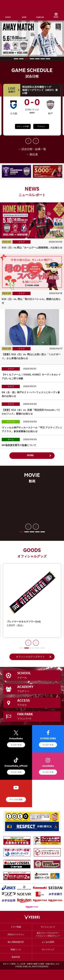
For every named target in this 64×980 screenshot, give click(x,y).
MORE (30, 456)
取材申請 (16, 957)
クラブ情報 (16, 927)
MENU (56, 17)
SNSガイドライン (16, 934)
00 (32, 103)
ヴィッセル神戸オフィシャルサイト (32, 5)
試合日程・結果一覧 (34, 149)
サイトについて (48, 927)
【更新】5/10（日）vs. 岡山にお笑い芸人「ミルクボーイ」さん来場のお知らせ (31, 356)
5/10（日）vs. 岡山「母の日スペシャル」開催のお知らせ (31, 301)
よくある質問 (48, 942)
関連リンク (16, 950)
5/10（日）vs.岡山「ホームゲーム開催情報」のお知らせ (32, 248)
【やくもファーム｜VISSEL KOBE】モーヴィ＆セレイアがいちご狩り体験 (31, 376)
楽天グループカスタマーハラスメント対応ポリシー (48, 934)
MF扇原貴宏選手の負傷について (19, 445)
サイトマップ (48, 950)
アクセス (41, 126)
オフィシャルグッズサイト (30, 657)
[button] (16, 59)
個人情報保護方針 (16, 942)
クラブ (22, 242)
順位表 (34, 154)
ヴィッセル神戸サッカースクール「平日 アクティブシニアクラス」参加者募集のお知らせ (32, 429)
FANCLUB (40, 17)
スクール (11, 422)
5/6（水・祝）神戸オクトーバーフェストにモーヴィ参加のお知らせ (31, 394)
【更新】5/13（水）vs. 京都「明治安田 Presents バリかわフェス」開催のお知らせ (31, 412)
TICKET (8, 17)
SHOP (24, 17)
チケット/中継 (23, 126)
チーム (11, 440)
